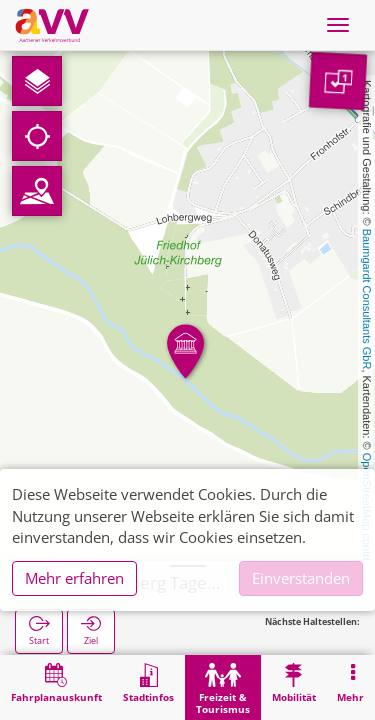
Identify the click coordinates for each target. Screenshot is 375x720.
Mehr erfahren (74, 578)
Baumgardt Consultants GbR (367, 299)
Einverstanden (301, 578)
